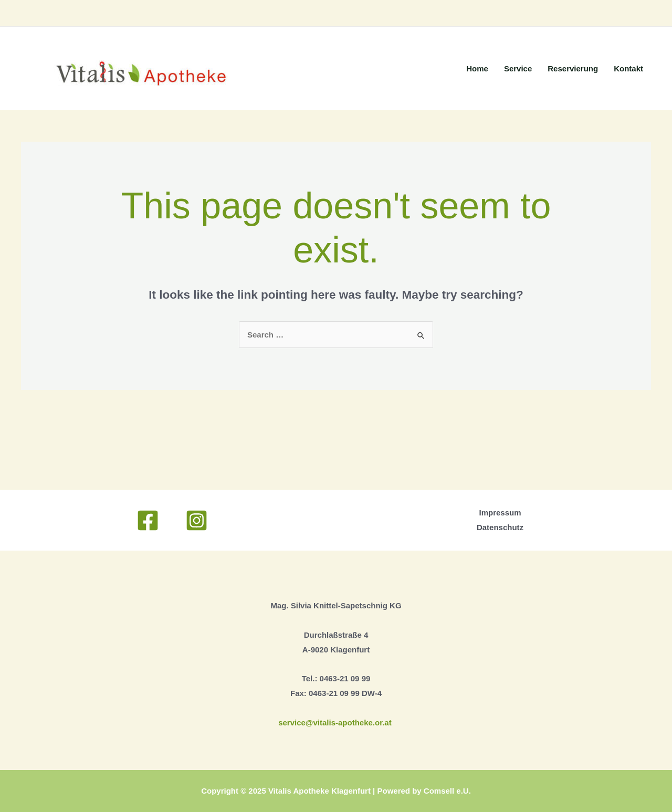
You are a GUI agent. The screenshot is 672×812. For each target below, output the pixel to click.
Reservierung (573, 68)
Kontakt (628, 68)
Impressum (500, 513)
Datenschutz (500, 527)
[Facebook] (148, 520)
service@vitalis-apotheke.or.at (336, 723)
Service (518, 68)
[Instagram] (197, 520)
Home (477, 68)
